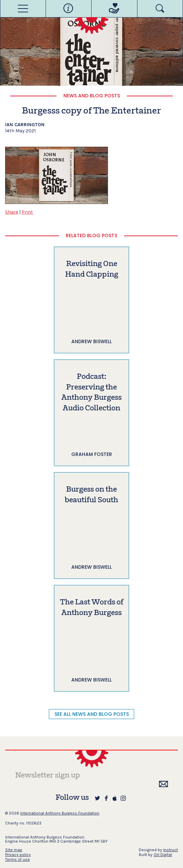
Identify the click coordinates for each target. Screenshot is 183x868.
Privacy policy (18, 855)
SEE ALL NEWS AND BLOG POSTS (92, 714)
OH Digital (163, 855)
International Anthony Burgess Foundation (60, 813)
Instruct (170, 850)
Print (27, 212)
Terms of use (17, 859)
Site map (14, 850)
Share (12, 212)
